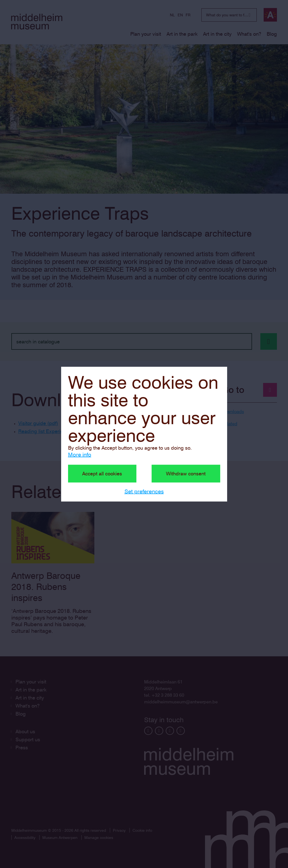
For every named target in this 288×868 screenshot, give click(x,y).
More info (80, 454)
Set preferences (144, 491)
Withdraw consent (186, 473)
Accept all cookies (102, 473)
